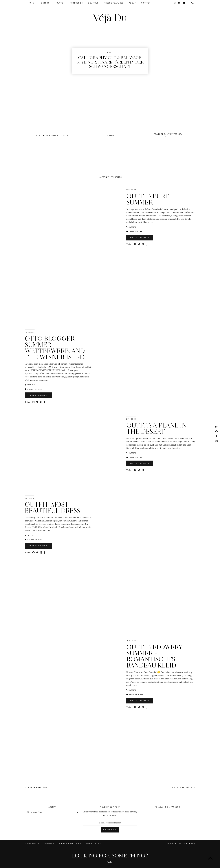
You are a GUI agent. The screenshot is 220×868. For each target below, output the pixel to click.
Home (31, 3)
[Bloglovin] (188, 3)
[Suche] (193, 3)
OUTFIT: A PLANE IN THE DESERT (156, 428)
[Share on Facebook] (135, 244)
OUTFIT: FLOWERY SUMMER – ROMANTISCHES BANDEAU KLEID (154, 656)
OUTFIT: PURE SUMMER (148, 199)
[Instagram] (175, 3)
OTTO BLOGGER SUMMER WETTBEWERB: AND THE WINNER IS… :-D (55, 348)
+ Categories (76, 3)
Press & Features (114, 3)
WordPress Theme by (181, 844)
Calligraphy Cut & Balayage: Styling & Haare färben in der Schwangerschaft (110, 62)
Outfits (132, 227)
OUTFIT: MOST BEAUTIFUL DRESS (52, 508)
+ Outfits (44, 3)
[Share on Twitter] (139, 244)
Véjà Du (110, 18)
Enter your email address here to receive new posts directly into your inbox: (110, 814)
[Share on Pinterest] (143, 244)
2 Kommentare (33, 389)
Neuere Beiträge (184, 787)
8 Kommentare (135, 694)
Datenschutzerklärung (70, 844)
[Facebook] (184, 3)
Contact (146, 3)
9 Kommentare (33, 540)
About (132, 3)
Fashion (31, 385)
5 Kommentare (135, 231)
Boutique (93, 3)
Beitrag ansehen (140, 238)
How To (59, 3)
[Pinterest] (179, 3)
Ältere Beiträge (36, 787)
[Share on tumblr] (146, 244)
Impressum (49, 844)
